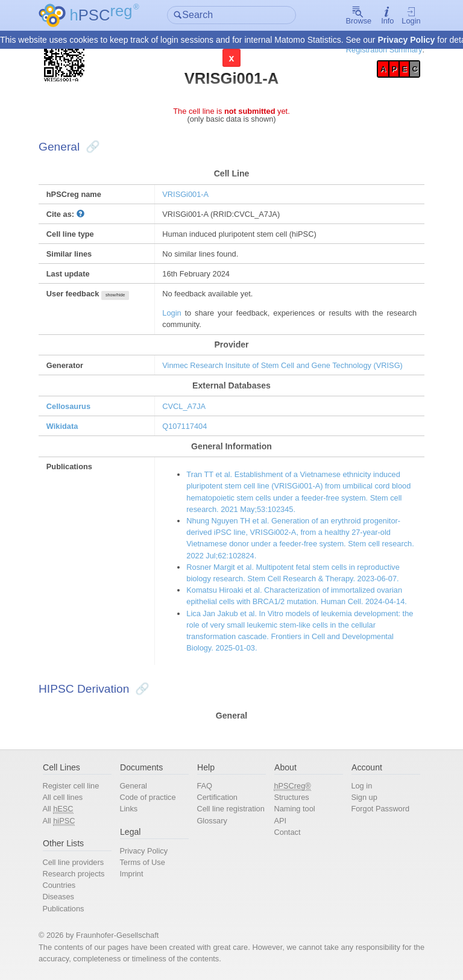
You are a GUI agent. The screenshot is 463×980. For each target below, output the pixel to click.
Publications (63, 909)
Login (411, 16)
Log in (361, 786)
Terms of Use (142, 862)
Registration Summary (384, 50)
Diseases (58, 897)
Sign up (364, 797)
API (280, 821)
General (133, 786)
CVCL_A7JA (184, 406)
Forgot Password (380, 809)
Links (128, 809)
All (58, 809)
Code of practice (147, 797)
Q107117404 (184, 426)
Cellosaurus (68, 406)
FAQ (204, 786)
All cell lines (62, 797)
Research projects (73, 874)
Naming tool (294, 809)
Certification (217, 797)
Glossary (212, 821)
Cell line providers (73, 862)
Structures (291, 797)
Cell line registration (230, 809)
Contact (287, 832)
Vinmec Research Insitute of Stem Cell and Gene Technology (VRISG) (282, 365)
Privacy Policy (406, 40)
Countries (59, 885)
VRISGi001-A (185, 194)
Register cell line (71, 786)
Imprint (131, 874)
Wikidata (62, 426)
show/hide (115, 295)
